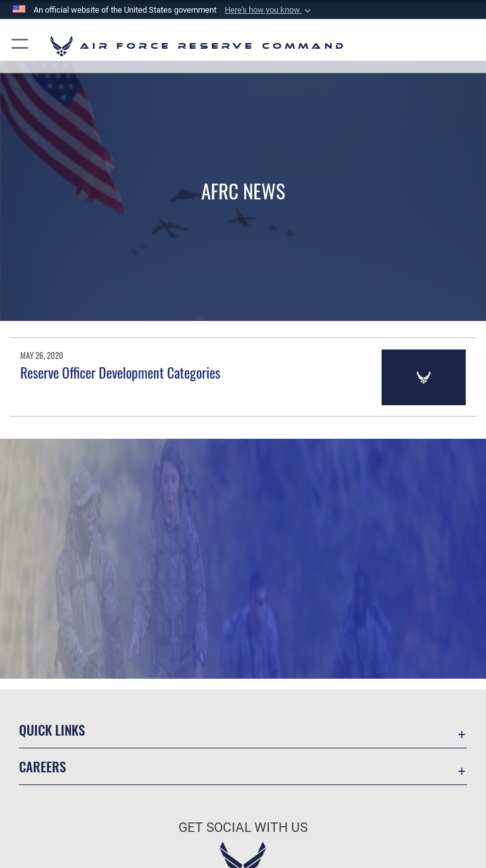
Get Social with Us (243, 827)
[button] (269, 10)
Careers (42, 766)
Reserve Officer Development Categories (120, 372)
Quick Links (52, 730)
